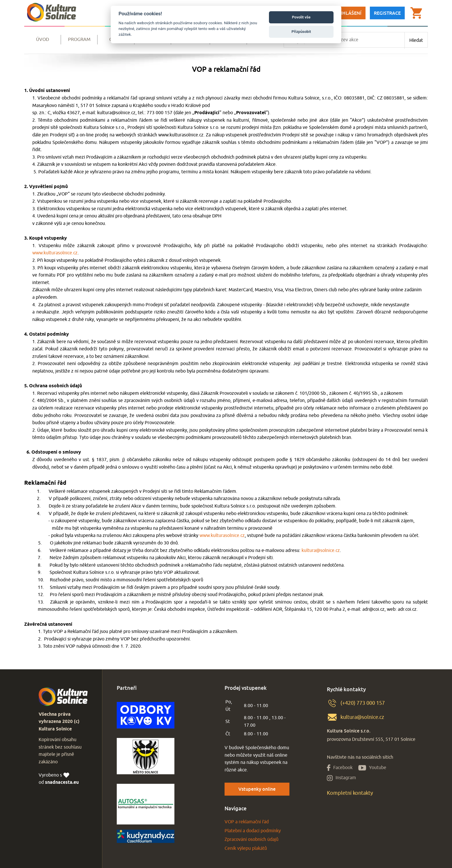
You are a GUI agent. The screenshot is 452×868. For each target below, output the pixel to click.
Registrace (387, 13)
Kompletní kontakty (350, 793)
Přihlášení (348, 13)
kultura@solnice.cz (321, 551)
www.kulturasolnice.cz (55, 253)
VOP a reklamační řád (247, 822)
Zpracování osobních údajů (252, 839)
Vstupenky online (257, 789)
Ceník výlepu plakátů (246, 848)
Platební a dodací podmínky (253, 831)
